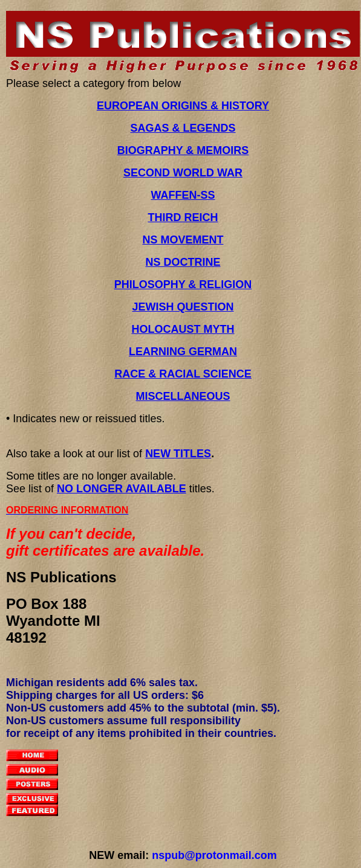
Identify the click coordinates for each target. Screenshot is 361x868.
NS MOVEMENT (183, 240)
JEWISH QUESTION (183, 307)
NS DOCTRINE (183, 262)
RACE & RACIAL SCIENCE (183, 374)
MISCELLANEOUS (183, 396)
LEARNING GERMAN (183, 352)
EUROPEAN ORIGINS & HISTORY (183, 106)
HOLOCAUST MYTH (183, 329)
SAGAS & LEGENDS (183, 128)
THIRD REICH (183, 217)
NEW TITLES (178, 454)
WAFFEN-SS (183, 195)
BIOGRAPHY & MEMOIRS (183, 150)
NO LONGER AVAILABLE (122, 489)
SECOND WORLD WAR (183, 173)
